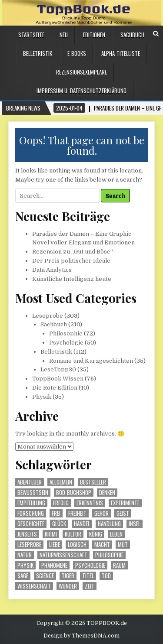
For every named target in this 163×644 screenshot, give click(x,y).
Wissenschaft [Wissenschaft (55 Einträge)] (34, 586)
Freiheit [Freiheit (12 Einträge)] (77, 513)
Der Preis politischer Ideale (71, 261)
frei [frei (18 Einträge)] (56, 513)
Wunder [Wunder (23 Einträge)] (68, 586)
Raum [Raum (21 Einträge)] (119, 565)
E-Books (77, 53)
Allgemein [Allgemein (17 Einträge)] (61, 482)
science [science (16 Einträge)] (45, 576)
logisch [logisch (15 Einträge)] (77, 545)
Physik (42, 397)
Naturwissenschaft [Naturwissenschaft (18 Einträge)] (63, 555)
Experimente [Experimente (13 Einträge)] (125, 503)
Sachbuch (132, 35)
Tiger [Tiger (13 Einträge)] (68, 576)
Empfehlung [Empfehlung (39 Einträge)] (31, 503)
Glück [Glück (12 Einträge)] (59, 524)
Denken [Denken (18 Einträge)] (107, 493)
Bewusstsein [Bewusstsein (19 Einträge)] (33, 493)
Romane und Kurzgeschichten (91, 361)
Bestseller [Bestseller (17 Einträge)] (93, 482)
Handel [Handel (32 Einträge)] (82, 524)
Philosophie (66, 333)
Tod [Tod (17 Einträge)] (106, 576)
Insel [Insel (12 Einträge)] (135, 524)
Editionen (94, 35)
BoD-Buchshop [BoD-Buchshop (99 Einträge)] (74, 493)
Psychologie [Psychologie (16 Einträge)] (90, 565)
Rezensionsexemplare (81, 72)
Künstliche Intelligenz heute (72, 279)
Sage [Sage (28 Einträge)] (23, 576)
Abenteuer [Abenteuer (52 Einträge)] (30, 482)
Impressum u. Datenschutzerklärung (81, 91)
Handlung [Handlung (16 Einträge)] (109, 524)
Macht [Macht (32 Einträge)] (102, 545)
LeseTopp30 (58, 369)
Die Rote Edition (55, 388)
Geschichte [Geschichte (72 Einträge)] (31, 524)
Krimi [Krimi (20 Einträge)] (51, 534)
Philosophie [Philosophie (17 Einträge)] (109, 555)
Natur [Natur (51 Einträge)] (25, 555)
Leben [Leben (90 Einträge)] (116, 534)
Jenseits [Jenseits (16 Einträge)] (27, 534)
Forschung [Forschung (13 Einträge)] (31, 513)
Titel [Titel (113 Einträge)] (88, 576)
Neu (64, 35)
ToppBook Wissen (58, 379)
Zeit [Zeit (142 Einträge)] (90, 586)
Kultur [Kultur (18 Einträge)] (73, 534)
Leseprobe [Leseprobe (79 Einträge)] (29, 545)
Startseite (31, 35)
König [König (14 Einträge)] (96, 534)
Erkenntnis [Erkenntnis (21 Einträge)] (90, 503)
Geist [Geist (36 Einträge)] (123, 513)
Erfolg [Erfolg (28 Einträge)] (61, 503)
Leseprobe (48, 316)
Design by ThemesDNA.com (81, 636)
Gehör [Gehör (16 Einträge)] (101, 513)
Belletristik (38, 53)
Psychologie (66, 343)
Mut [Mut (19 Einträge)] (123, 545)
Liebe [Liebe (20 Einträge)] (55, 545)
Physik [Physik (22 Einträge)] (25, 565)
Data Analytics (52, 270)
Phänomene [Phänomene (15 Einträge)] (54, 565)
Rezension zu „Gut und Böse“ (73, 252)
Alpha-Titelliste (121, 53)
